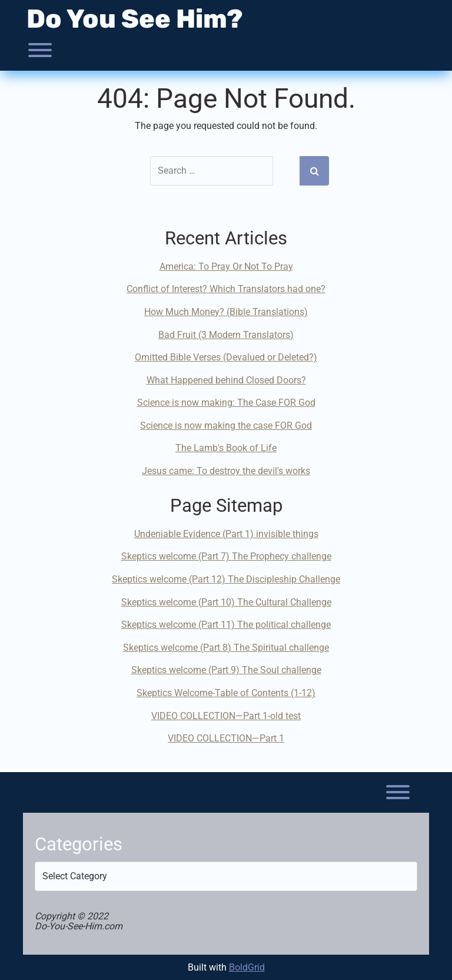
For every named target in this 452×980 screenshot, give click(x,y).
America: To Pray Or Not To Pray (226, 266)
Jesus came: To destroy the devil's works (226, 471)
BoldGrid (247, 967)
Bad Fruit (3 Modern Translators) (226, 335)
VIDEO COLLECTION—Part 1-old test (226, 716)
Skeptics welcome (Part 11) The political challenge (226, 625)
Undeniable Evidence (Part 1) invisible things (226, 534)
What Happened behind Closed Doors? (226, 380)
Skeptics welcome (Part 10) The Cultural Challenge (226, 602)
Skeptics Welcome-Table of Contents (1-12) (226, 693)
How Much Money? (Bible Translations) (226, 312)
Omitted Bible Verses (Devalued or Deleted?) (226, 357)
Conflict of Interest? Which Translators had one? (226, 289)
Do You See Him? (135, 19)
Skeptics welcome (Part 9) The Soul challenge (226, 670)
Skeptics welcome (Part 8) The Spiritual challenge (226, 648)
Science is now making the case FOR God (226, 426)
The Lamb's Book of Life (226, 448)
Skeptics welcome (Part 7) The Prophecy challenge (226, 556)
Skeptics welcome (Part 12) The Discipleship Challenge (226, 579)
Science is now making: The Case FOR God (226, 403)
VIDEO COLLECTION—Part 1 (226, 738)
